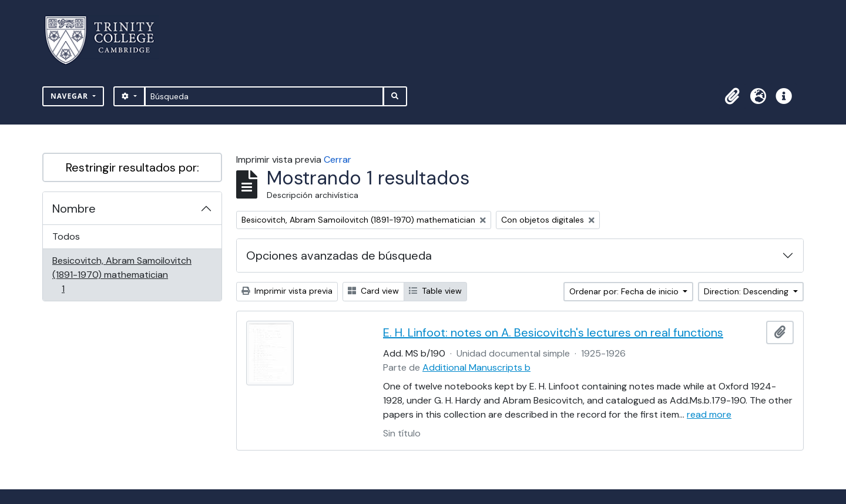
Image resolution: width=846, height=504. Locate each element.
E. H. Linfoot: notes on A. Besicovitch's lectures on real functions (553, 332)
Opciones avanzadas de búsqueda (339, 256)
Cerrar (338, 159)
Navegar (70, 96)
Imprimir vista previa (287, 291)
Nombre (74, 209)
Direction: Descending (747, 291)
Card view (373, 291)
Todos (66, 236)
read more (709, 414)
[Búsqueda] (264, 96)
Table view (435, 291)
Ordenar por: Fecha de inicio (625, 291)
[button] (732, 96)
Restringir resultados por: (132, 167)
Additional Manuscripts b (476, 367)
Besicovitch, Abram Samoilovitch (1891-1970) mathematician (122, 275)
